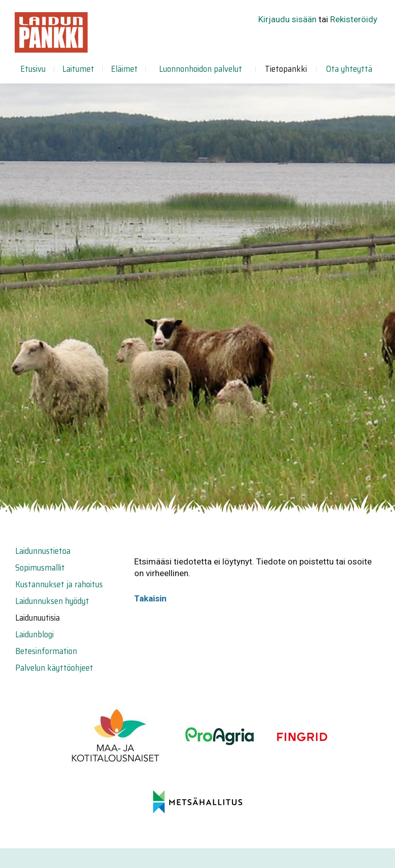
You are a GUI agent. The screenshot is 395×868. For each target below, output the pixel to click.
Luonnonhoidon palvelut (201, 69)
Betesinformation (46, 651)
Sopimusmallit (40, 568)
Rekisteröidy (354, 19)
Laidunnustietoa (43, 551)
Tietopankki (286, 69)
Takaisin (150, 598)
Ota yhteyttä (349, 69)
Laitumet (78, 69)
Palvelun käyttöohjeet (54, 668)
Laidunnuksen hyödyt (52, 601)
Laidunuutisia (37, 618)
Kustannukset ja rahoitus (59, 584)
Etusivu (33, 69)
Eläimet (124, 69)
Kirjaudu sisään (287, 19)
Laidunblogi (34, 634)
